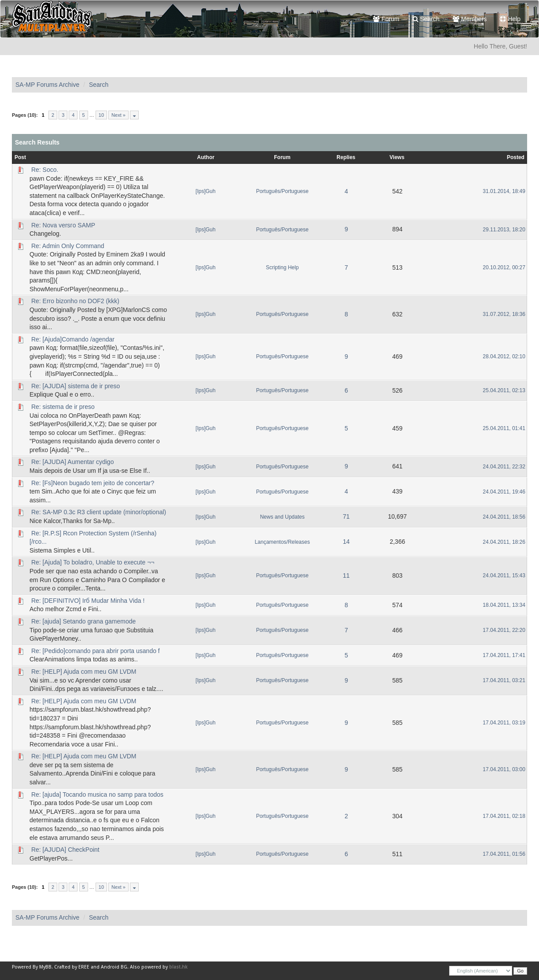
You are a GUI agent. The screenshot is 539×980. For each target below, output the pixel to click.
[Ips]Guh (205, 191)
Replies (346, 157)
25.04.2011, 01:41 (504, 428)
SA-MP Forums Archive (47, 85)
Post (20, 157)
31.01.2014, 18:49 (504, 191)
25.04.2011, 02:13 (504, 390)
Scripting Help (282, 267)
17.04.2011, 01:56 (504, 854)
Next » (118, 115)
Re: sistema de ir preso (63, 407)
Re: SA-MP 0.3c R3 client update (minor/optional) (99, 512)
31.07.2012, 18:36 (504, 314)
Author (206, 157)
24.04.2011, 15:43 (504, 575)
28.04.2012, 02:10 (504, 356)
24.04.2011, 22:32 (504, 467)
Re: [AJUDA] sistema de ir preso (76, 386)
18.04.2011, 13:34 (504, 605)
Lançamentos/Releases (282, 542)
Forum (386, 19)
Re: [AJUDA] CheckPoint (65, 850)
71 (346, 516)
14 (346, 542)
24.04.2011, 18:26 (504, 542)
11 (346, 575)
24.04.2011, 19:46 (504, 492)
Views (397, 157)
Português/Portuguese (282, 191)
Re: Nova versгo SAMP (63, 225)
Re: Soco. (45, 170)
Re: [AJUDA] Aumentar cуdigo (73, 462)
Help (510, 19)
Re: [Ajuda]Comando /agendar (73, 339)
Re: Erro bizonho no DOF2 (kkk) (75, 301)
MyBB (45, 967)
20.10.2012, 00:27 (504, 267)
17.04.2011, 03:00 (504, 769)
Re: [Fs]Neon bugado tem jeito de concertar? (93, 483)
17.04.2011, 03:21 (504, 680)
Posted (516, 157)
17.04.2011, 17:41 (504, 655)
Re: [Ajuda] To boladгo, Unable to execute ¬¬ (93, 562)
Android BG (114, 967)
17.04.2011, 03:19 (504, 723)
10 (101, 115)
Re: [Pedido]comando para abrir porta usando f (96, 651)
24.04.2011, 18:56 (504, 517)
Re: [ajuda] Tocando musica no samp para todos (97, 794)
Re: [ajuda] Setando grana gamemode (83, 621)
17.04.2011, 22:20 (504, 630)
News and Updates (282, 517)
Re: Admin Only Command (68, 246)
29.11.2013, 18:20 (504, 230)
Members (470, 19)
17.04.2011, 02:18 (504, 816)
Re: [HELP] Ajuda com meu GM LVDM (84, 672)
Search (426, 19)
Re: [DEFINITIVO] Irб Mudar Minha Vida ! (88, 601)
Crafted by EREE (72, 967)
